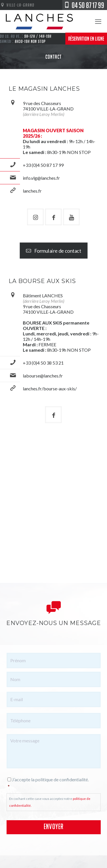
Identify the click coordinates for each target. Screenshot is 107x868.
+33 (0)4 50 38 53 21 (43, 363)
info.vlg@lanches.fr (41, 178)
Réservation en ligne (86, 39)
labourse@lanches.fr (43, 376)
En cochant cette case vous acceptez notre (50, 802)
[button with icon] (35, 217)
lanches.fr (32, 191)
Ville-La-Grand (17, 5)
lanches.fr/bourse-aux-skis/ (50, 388)
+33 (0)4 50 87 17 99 (43, 165)
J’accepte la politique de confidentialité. (54, 783)
